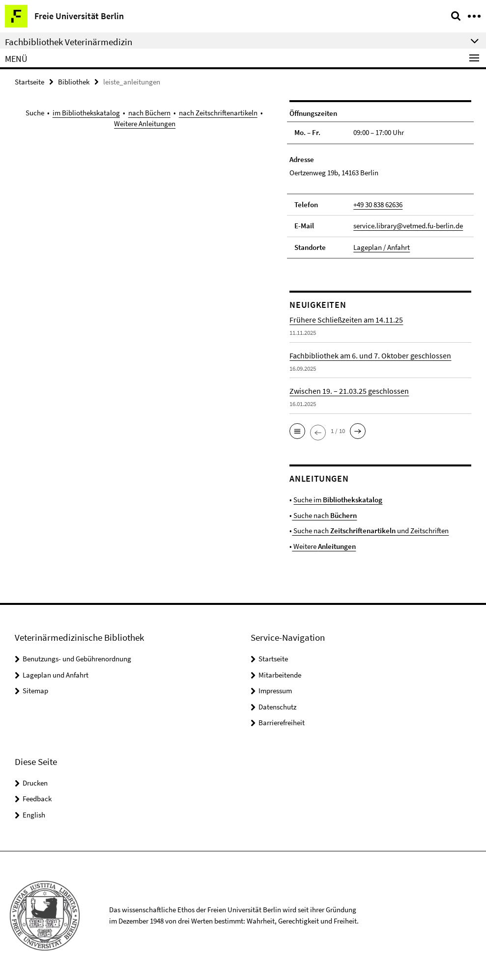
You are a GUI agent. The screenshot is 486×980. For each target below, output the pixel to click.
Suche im (338, 500)
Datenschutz (277, 707)
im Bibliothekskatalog (86, 113)
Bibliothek (74, 82)
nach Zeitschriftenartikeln (218, 113)
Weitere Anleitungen (145, 123)
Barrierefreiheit (282, 722)
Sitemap (35, 691)
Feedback (37, 799)
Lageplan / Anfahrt (382, 247)
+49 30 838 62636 (378, 204)
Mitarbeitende (280, 675)
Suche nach (324, 515)
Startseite (29, 82)
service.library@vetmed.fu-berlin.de (408, 226)
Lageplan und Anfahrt (56, 675)
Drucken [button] (35, 783)
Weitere (324, 546)
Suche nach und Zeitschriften (370, 531)
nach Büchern (149, 113)
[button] (297, 431)
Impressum (275, 691)
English (34, 815)
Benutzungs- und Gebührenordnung (77, 659)
